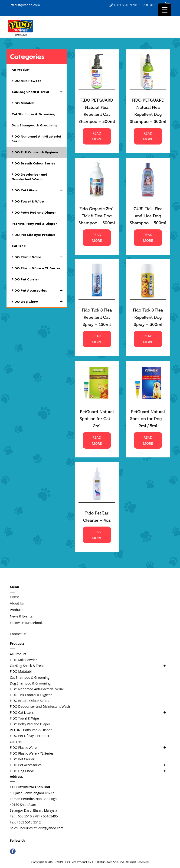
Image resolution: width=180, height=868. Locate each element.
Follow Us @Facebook (26, 623)
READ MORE (97, 136)
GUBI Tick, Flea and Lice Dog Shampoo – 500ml (148, 216)
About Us (17, 603)
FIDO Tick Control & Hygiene (35, 152)
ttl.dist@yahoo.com (25, 5)
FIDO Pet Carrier (25, 279)
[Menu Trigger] (165, 10)
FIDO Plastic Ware (39, 257)
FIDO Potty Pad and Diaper (34, 212)
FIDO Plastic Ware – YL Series (36, 268)
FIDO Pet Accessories (39, 290)
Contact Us (18, 634)
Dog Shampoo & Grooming (34, 125)
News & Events (21, 616)
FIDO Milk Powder (26, 81)
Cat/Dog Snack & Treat (39, 92)
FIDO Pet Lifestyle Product (33, 235)
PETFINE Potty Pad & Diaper (34, 224)
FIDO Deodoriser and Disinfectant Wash (29, 177)
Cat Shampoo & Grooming (33, 114)
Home (15, 597)
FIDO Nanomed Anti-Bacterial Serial (36, 139)
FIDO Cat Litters (39, 190)
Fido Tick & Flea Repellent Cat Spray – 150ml (97, 317)
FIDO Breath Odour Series (33, 163)
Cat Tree (19, 246)
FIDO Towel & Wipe (28, 201)
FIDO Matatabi (23, 103)
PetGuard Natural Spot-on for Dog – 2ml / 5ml (148, 419)
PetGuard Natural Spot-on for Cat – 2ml (97, 419)
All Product (21, 70)
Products (17, 610)
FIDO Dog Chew (39, 302)
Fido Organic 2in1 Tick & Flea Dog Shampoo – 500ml (97, 216)
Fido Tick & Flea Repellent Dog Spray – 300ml (148, 317)
